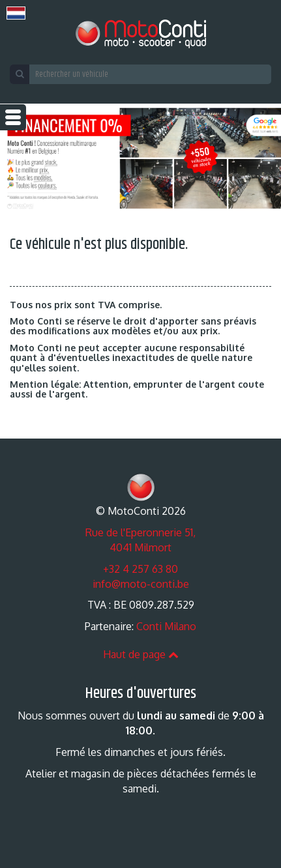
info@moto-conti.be (141, 584)
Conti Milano (166, 626)
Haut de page (141, 654)
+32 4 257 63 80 (140, 569)
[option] (140, 158)
